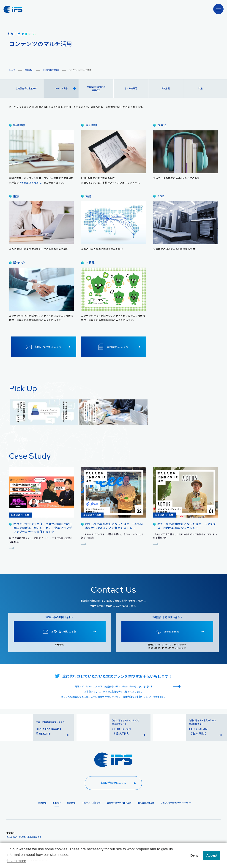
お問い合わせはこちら (119, 783)
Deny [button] (194, 855)
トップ (12, 70)
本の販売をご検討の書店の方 (96, 88)
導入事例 (166, 88)
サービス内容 (66, 88)
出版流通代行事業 (51, 70)
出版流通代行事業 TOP (27, 88)
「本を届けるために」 (31, 183)
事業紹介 (29, 70)
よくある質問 (131, 88)
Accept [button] (212, 855)
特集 (200, 88)
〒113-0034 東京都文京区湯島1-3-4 (23, 837)
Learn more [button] (17, 861)
